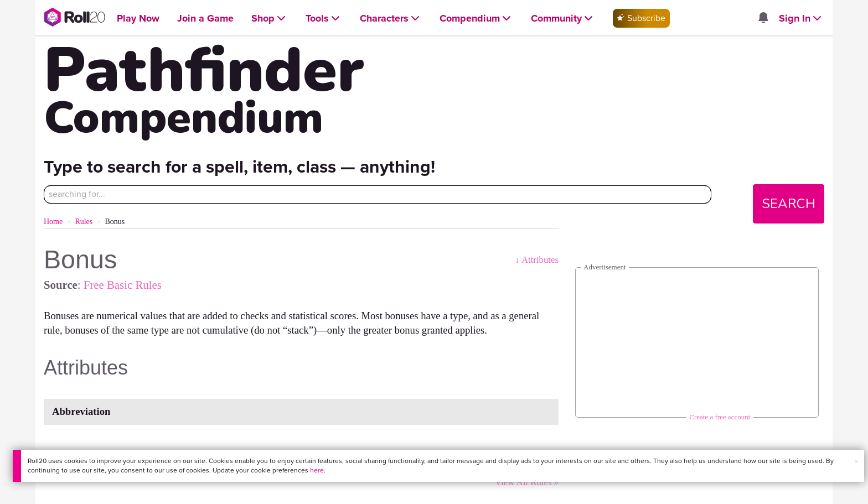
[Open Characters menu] (391, 19)
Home (53, 222)
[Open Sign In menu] (801, 19)
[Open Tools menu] (324, 19)
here (317, 470)
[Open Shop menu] (270, 19)
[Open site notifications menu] (763, 19)
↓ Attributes (537, 260)
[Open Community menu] (563, 19)
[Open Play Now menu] (138, 19)
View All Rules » (527, 482)
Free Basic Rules (123, 285)
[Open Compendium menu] (476, 19)
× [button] (856, 462)
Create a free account (720, 417)
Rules (84, 222)
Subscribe (641, 18)
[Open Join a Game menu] (205, 19)
